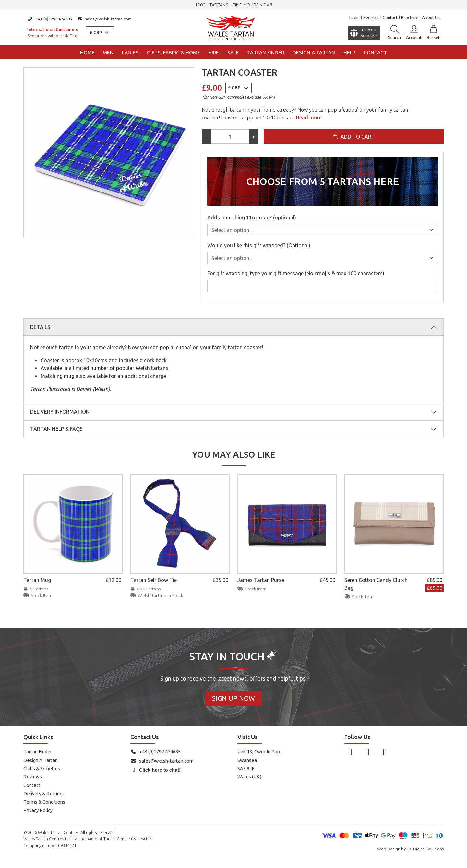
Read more (308, 118)
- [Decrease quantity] (207, 137)
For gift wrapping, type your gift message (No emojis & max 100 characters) (296, 273)
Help (349, 52)
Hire (214, 52)
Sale (233, 52)
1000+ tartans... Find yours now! (233, 5)
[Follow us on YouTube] (385, 752)
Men (108, 52)
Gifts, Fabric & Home (174, 52)
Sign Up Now (233, 698)
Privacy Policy (38, 810)
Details (40, 327)
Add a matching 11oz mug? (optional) (252, 217)
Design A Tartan (41, 760)
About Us (431, 17)
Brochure (410, 17)
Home (87, 52)
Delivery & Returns (43, 794)
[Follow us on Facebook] (350, 752)
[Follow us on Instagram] (368, 752)
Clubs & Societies (42, 769)
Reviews (33, 777)
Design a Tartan (314, 52)
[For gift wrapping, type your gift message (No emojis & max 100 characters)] (323, 286)
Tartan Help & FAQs (56, 429)
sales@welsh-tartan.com (105, 19)
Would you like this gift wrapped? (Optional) (259, 245)
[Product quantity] (230, 136)
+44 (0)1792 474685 (50, 19)
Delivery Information (60, 412)
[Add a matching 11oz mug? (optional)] (323, 230)
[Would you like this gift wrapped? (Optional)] (323, 258)
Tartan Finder (266, 52)
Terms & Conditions (44, 802)
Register (371, 17)
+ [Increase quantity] (253, 137)
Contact (390, 17)
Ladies (130, 52)
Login (354, 17)
